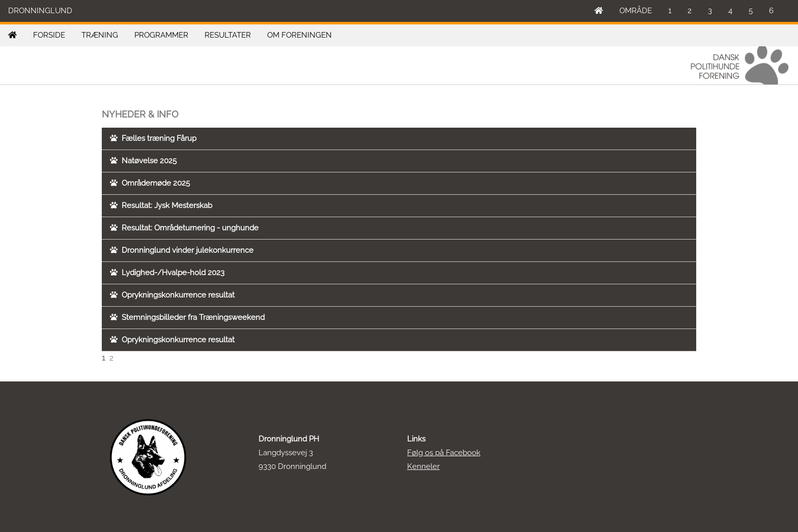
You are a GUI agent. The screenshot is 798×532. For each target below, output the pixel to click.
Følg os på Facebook (444, 453)
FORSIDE (49, 35)
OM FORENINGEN (300, 35)
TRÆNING (100, 35)
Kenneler (423, 466)
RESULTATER (228, 35)
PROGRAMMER (161, 35)
